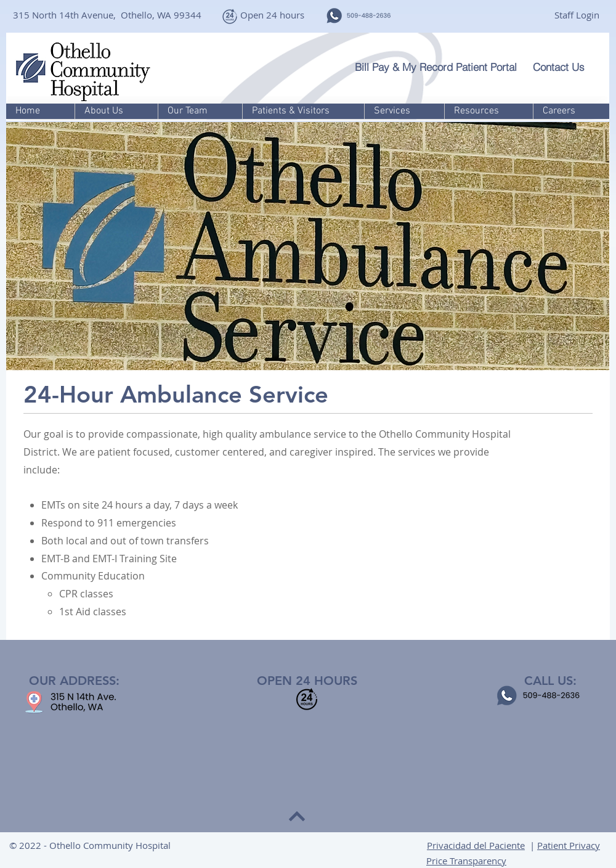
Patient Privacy (569, 845)
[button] (116, 111)
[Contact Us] (565, 67)
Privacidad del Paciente (476, 845)
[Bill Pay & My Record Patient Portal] (439, 67)
